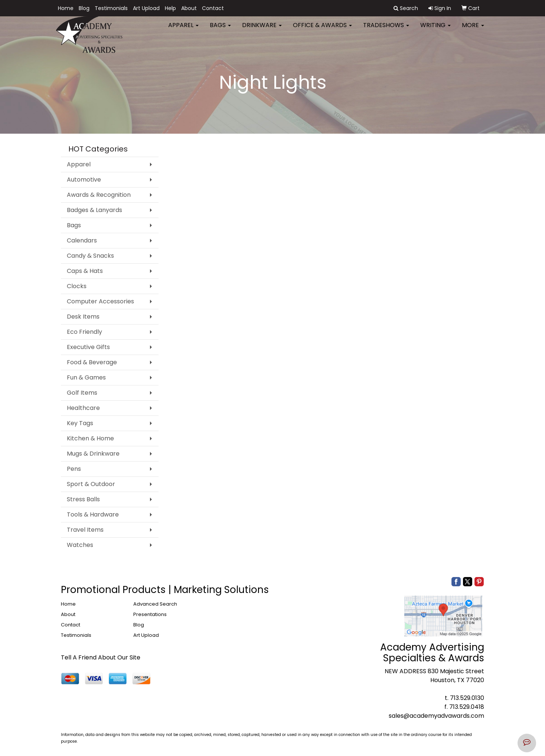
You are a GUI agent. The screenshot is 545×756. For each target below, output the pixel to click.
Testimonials (111, 8)
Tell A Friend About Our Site (101, 657)
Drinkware (262, 30)
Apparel (183, 30)
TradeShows (386, 30)
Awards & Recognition (99, 195)
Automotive (84, 180)
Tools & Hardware (93, 514)
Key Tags (80, 423)
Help (170, 8)
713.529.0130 (467, 698)
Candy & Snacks (90, 256)
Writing (435, 30)
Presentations (150, 614)
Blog (84, 8)
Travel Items (85, 530)
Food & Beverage (92, 362)
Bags (220, 30)
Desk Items (83, 317)
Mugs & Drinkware (93, 454)
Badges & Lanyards (94, 210)
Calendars (82, 240)
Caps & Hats (85, 271)
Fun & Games (86, 377)
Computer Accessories (100, 301)
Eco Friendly (84, 332)
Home (66, 8)
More (473, 30)
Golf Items (82, 393)
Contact (213, 8)
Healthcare (83, 408)
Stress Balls (83, 499)
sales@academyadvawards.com (436, 716)
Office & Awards (322, 30)
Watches (80, 545)
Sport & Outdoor (91, 484)
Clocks (77, 286)
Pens (74, 469)
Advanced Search (155, 604)
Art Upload (146, 8)
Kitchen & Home (90, 438)
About (189, 8)
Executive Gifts (88, 347)
